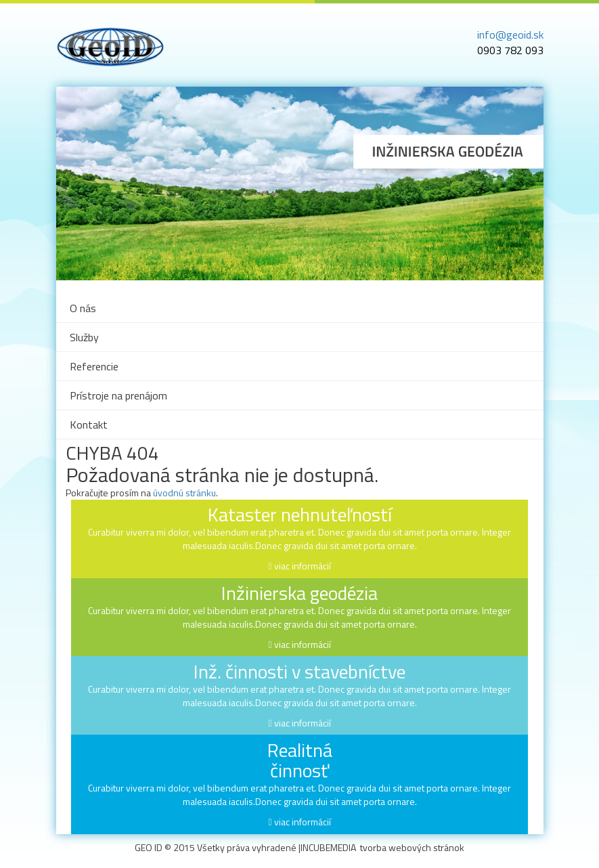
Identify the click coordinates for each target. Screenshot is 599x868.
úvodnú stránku (184, 493)
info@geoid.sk (510, 35)
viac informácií (303, 566)
